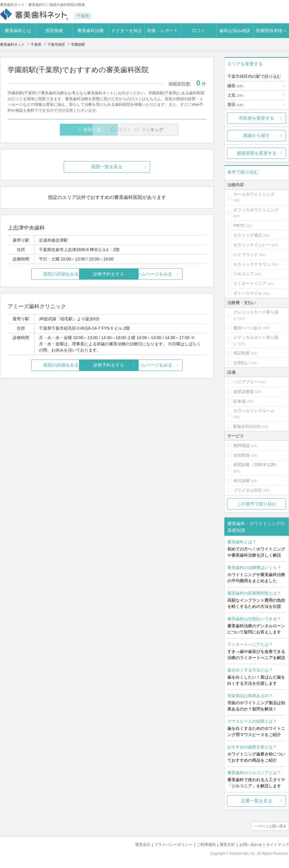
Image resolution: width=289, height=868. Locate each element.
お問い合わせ (251, 845)
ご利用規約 (206, 845)
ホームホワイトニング (254, 194)
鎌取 (235, 86)
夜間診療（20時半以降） (256, 465)
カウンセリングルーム (254, 411)
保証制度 (242, 353)
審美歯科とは (18, 30)
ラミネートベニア (250, 283)
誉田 (235, 105)
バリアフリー (246, 382)
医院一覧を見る (107, 167)
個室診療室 (244, 392)
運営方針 (227, 845)
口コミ (199, 30)
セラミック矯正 (248, 235)
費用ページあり (248, 328)
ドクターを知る (127, 30)
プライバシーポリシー (173, 845)
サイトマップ (277, 845)
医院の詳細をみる (41, 274)
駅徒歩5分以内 (247, 426)
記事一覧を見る (257, 801)
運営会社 (143, 845)
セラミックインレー (252, 245)
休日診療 (242, 481)
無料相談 (242, 445)
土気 (235, 95)
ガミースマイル (248, 293)
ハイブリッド (246, 255)
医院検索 (54, 30)
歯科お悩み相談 (235, 30)
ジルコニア (244, 274)
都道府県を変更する (257, 153)
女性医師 (242, 455)
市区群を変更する (257, 118)
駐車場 (239, 401)
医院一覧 (48, 129)
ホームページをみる (173, 274)
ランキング (172, 129)
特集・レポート (163, 30)
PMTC (239, 225)
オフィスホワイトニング (256, 210)
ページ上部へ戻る (272, 826)
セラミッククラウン (252, 264)
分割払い (242, 363)
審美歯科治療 (91, 30)
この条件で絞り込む (257, 504)
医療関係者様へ (271, 30)
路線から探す (257, 135)
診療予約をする (107, 274)
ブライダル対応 (248, 490)
